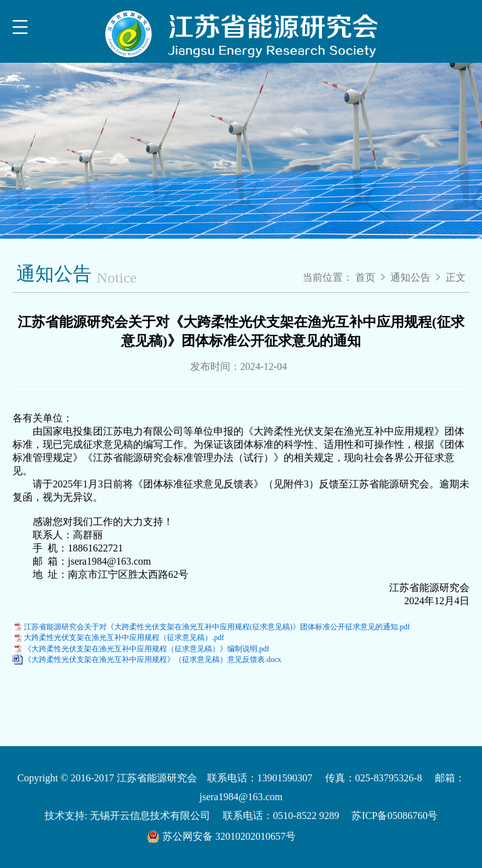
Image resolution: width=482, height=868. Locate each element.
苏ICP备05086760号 (394, 816)
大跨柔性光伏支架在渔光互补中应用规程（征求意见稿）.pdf (124, 637)
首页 (365, 277)
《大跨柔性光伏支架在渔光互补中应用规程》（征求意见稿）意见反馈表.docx (153, 659)
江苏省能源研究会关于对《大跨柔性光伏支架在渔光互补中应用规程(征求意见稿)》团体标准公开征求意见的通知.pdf (217, 627)
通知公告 (412, 277)
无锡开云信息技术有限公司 (150, 816)
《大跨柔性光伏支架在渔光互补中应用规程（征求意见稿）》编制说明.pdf (147, 649)
